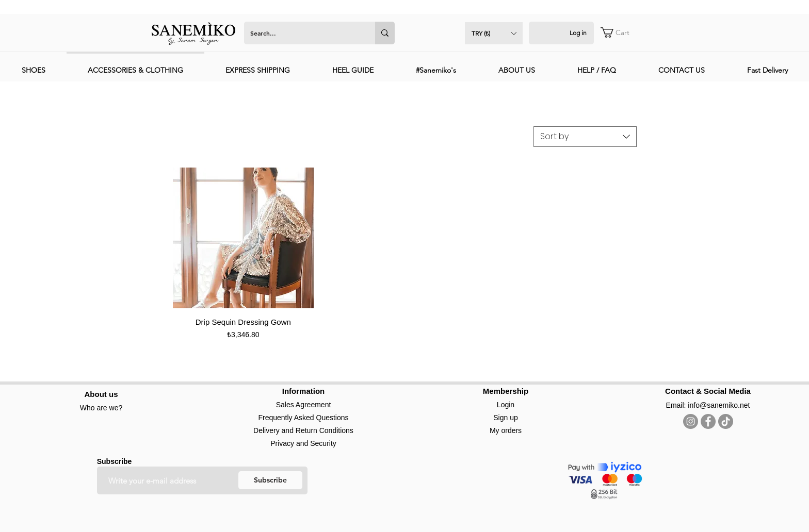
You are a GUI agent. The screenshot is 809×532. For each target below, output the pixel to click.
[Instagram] (691, 421)
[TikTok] (726, 421)
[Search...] (302, 33)
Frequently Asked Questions (303, 418)
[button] (494, 33)
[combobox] (585, 137)
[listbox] (494, 33)
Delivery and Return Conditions (303, 430)
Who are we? (101, 408)
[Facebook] (708, 421)
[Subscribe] (270, 480)
